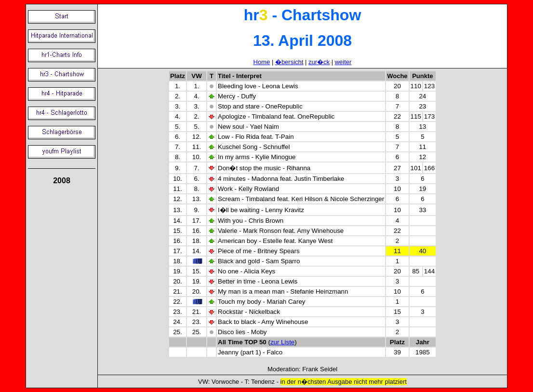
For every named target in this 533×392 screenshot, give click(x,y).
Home (262, 62)
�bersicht (289, 62)
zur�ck (319, 62)
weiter (343, 62)
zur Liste (282, 342)
